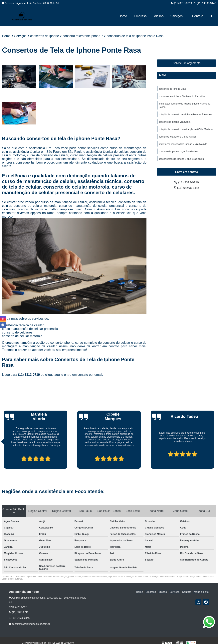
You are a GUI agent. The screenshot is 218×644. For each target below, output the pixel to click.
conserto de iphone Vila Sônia (174, 123)
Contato (198, 16)
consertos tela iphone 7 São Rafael (177, 138)
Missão (159, 16)
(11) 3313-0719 (181, 3)
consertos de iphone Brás (172, 89)
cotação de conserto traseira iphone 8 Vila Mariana (186, 131)
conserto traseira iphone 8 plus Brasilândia (181, 161)
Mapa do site (201, 592)
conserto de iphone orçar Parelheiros (178, 153)
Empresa (140, 16)
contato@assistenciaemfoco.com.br (30, 624)
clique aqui (53, 375)
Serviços (177, 16)
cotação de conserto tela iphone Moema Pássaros (185, 115)
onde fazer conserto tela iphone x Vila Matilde (183, 146)
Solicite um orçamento (187, 63)
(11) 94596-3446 (205, 3)
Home (123, 16)
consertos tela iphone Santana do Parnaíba (182, 96)
